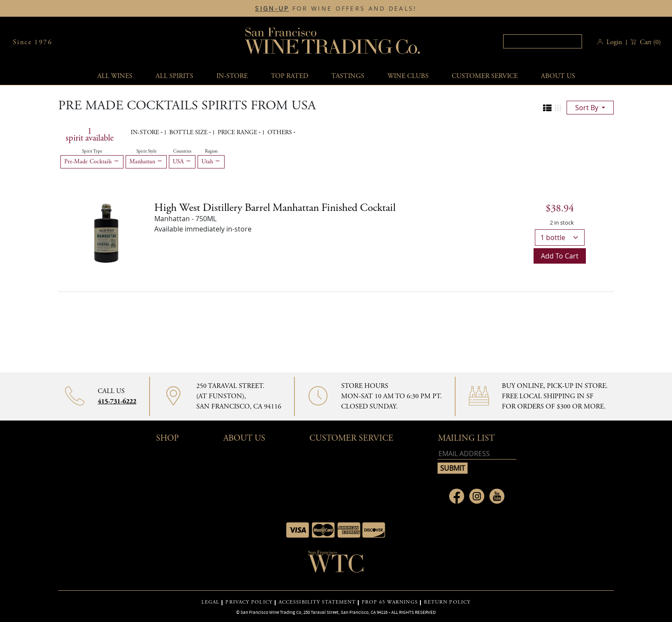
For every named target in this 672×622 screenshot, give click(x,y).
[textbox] (543, 41)
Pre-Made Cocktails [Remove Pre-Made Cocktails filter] (92, 162)
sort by (588, 108)
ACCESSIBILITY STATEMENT (317, 602)
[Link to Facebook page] (457, 496)
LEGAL (211, 602)
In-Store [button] (232, 76)
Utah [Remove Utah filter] (211, 162)
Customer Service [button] (351, 438)
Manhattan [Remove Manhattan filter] (146, 162)
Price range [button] (238, 132)
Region (211, 151)
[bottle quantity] (560, 237)
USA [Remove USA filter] (182, 162)
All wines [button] (115, 76)
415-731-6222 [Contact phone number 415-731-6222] (117, 401)
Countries (182, 151)
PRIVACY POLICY (249, 602)
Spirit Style (146, 151)
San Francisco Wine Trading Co (333, 42)
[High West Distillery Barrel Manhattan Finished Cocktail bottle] (106, 232)
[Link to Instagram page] (477, 496)
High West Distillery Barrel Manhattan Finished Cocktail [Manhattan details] (275, 208)
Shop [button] (167, 438)
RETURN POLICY (447, 602)
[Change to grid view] (558, 108)
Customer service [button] (485, 76)
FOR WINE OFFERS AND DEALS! (336, 9)
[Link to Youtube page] (497, 496)
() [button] (649, 42)
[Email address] (477, 454)
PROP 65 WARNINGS (390, 602)
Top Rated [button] (289, 76)
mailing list (466, 438)
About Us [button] (558, 76)
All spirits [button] (174, 76)
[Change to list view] (547, 108)
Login (614, 42)
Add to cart (560, 256)
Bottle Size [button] (189, 132)
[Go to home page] (336, 564)
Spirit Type (92, 151)
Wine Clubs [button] (408, 76)
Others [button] (280, 132)
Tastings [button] (348, 76)
